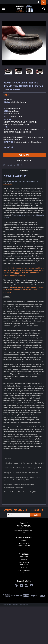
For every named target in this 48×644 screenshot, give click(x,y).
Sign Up (27, 543)
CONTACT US (24, 565)
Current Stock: (9, 147)
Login (21, 543)
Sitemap (26, 605)
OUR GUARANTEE (24, 570)
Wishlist (24, 540)
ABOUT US (24, 568)
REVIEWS (24, 560)
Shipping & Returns (24, 546)
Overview (24, 170)
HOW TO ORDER (24, 562)
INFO (24, 573)
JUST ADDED (24, 557)
